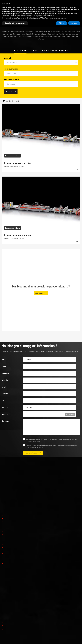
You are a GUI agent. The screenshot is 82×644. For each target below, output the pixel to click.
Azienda (5, 380)
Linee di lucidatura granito (18, 163)
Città (4, 400)
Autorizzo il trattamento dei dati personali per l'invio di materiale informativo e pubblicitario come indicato (52, 446)
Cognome (5, 373)
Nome (4, 366)
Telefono (5, 394)
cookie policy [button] (61, 12)
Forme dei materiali (11, 79)
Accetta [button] (74, 23)
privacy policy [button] (64, 7)
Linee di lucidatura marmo (18, 235)
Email (4, 387)
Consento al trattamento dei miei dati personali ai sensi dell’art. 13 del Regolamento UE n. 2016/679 (52, 440)
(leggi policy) (37, 441)
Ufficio (4, 360)
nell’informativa (39, 447)
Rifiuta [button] (61, 23)
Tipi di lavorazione (11, 69)
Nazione (5, 407)
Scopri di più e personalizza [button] (15, 23)
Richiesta (5, 421)
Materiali (7, 58)
